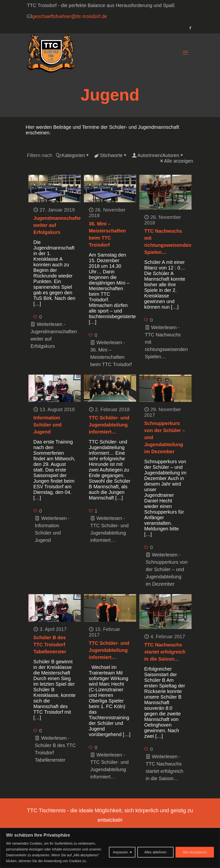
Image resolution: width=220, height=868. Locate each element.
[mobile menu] (185, 53)
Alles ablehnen (156, 852)
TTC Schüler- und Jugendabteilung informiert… (109, 425)
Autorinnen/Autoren (158, 155)
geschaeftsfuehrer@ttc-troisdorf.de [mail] (70, 16)
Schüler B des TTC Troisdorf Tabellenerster (50, 645)
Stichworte (111, 155)
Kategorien (73, 155)
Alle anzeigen (176, 161)
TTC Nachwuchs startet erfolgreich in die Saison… (165, 652)
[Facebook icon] (190, 28)
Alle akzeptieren (195, 852)
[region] (110, 848)
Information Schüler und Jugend (47, 425)
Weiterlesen (167, 569)
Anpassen (120, 852)
